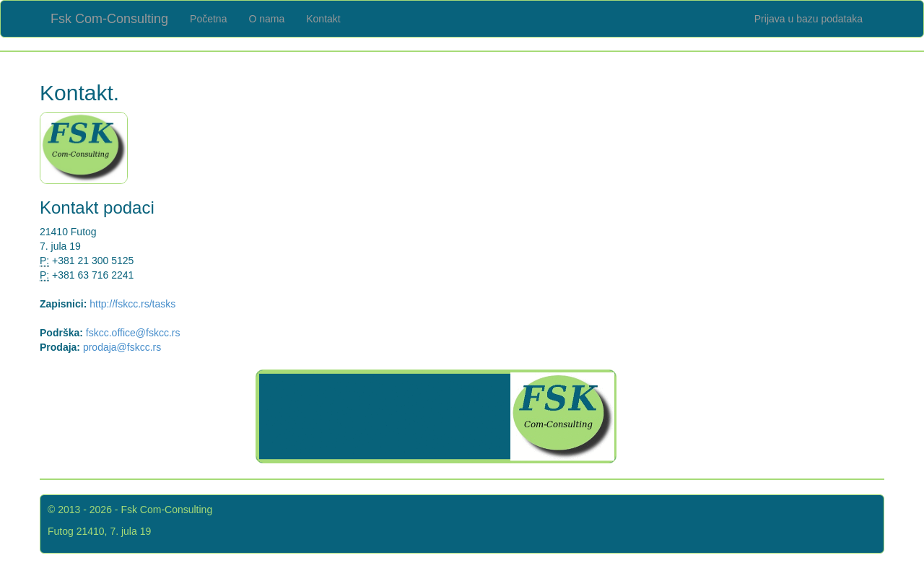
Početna (208, 19)
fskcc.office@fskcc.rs (133, 333)
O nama (266, 19)
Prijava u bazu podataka (808, 19)
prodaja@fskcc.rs (122, 347)
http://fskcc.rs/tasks (132, 304)
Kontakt (323, 19)
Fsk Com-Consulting (109, 19)
